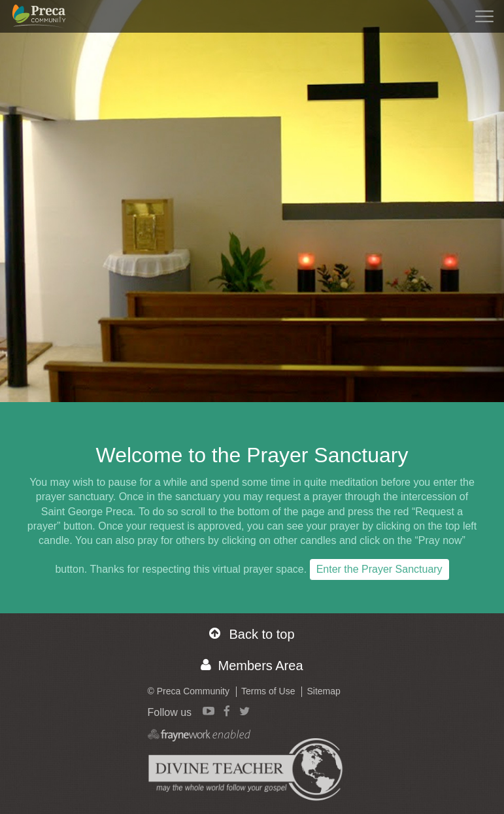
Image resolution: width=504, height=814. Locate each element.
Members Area (252, 665)
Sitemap (323, 691)
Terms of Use (268, 691)
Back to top (252, 634)
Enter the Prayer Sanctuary (379, 569)
